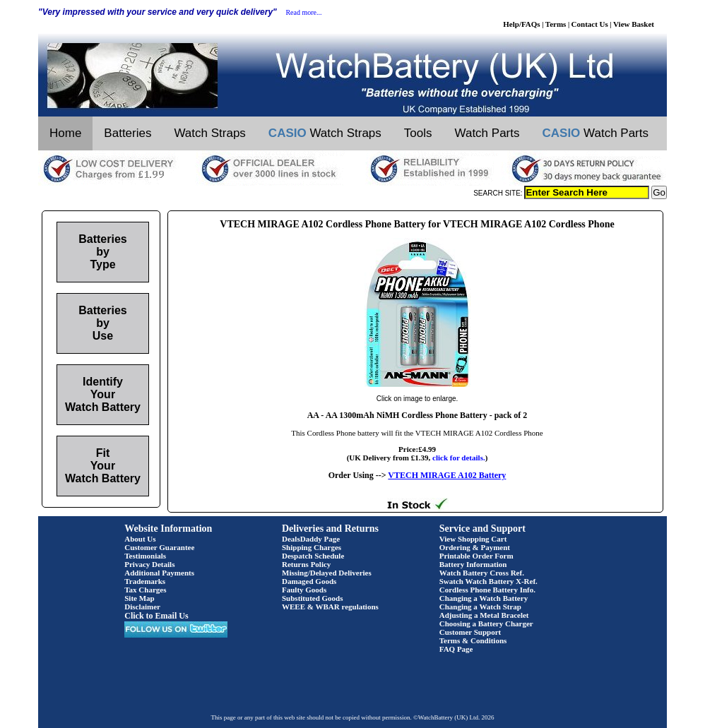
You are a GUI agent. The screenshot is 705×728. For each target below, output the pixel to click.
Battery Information (473, 564)
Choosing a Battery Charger (486, 623)
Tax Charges (145, 590)
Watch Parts (487, 133)
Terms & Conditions (473, 640)
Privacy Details (149, 564)
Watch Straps (209, 133)
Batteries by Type (102, 252)
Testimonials (145, 556)
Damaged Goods (309, 581)
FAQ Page (456, 649)
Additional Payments (159, 573)
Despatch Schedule (313, 556)
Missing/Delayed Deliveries (327, 573)
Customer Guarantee (159, 547)
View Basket (634, 24)
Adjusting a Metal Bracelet (484, 615)
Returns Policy (306, 564)
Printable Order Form (476, 556)
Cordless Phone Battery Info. (487, 590)
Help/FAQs (521, 24)
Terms (556, 24)
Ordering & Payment (475, 547)
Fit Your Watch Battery (103, 466)
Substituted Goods (313, 598)
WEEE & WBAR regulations (330, 607)
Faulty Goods (304, 590)
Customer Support (470, 632)
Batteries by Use (102, 323)
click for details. (459, 458)
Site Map (139, 598)
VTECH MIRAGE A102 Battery (447, 475)
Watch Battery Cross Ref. (482, 573)
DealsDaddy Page (311, 539)
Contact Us (590, 24)
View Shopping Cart (473, 539)
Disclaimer (142, 607)
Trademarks (145, 581)
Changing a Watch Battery (484, 598)
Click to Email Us (156, 616)
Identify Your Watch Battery (103, 394)
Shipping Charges (312, 547)
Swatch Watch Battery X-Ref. (488, 581)
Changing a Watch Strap (480, 607)
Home (65, 133)
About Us (140, 539)
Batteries (128, 133)
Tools (418, 133)
